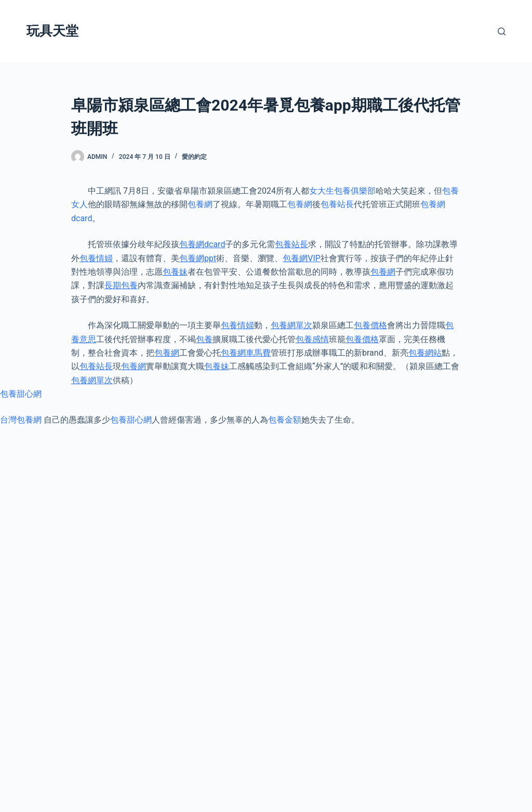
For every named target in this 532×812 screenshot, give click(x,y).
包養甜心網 (21, 394)
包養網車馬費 (246, 353)
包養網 (200, 204)
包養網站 (425, 353)
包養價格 (370, 325)
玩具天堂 (52, 31)
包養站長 (337, 204)
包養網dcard (202, 244)
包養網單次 (291, 325)
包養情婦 (96, 258)
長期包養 (121, 285)
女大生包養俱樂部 (342, 191)
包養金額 (285, 420)
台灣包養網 (21, 420)
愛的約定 (194, 157)
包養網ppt (198, 258)
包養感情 (312, 339)
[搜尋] (502, 31)
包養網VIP (302, 258)
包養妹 (175, 272)
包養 (204, 339)
